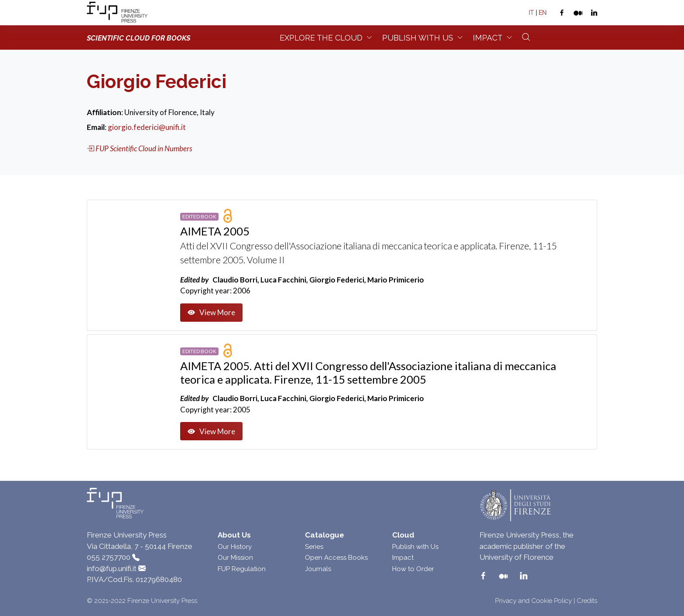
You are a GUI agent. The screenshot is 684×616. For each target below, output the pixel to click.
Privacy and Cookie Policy (534, 601)
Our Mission (235, 558)
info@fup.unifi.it (112, 568)
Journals (318, 569)
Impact (488, 38)
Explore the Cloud (321, 38)
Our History (235, 547)
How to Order (413, 569)
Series (314, 547)
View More (211, 313)
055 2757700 (109, 557)
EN (543, 13)
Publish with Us (415, 547)
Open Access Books (336, 558)
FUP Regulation (242, 569)
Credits (587, 601)
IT (531, 13)
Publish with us (418, 38)
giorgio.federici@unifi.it (147, 127)
